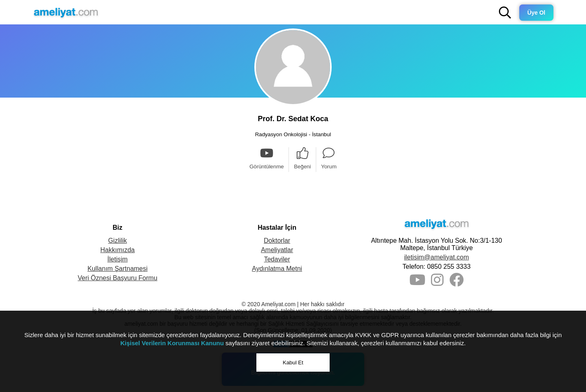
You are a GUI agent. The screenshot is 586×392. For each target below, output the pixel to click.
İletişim (118, 259)
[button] (505, 13)
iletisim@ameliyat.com (436, 257)
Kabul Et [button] (293, 363)
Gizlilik (118, 241)
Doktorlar (277, 241)
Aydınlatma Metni (277, 269)
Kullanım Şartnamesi (118, 269)
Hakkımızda (118, 250)
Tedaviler (277, 259)
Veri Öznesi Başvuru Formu (118, 278)
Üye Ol (536, 13)
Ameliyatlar (277, 250)
